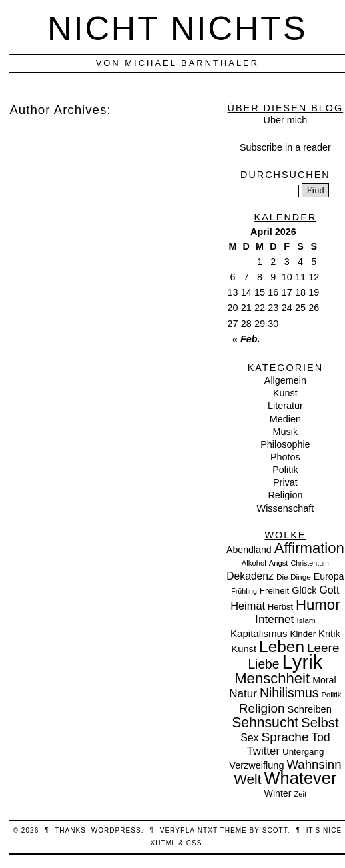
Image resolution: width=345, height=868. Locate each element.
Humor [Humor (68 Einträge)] (318, 605)
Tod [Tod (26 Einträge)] (321, 737)
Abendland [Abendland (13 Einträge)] (249, 550)
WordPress (116, 830)
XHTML (164, 843)
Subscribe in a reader (285, 147)
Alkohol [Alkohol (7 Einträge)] (254, 563)
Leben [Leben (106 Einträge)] (282, 647)
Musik (286, 432)
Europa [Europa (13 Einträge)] (329, 576)
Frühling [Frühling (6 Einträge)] (244, 591)
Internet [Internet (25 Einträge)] (274, 619)
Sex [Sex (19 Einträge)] (249, 738)
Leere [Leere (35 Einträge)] (323, 648)
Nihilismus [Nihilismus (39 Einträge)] (289, 693)
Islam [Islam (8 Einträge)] (306, 620)
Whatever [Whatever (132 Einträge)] (301, 778)
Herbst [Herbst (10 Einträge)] (280, 607)
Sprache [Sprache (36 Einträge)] (285, 737)
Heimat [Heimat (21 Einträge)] (248, 606)
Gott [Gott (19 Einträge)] (329, 590)
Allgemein (285, 380)
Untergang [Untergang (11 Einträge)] (303, 752)
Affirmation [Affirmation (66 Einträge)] (309, 548)
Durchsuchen (285, 175)
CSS (194, 843)
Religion (285, 495)
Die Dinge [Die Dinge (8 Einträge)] (294, 577)
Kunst (285, 393)
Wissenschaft (286, 508)
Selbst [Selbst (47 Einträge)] (320, 723)
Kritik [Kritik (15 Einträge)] (329, 634)
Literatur (285, 406)
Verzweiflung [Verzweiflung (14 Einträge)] (256, 765)
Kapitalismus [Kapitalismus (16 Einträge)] (259, 633)
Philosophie (285, 444)
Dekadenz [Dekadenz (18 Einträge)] (250, 576)
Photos (285, 457)
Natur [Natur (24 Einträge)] (243, 694)
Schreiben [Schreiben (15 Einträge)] (310, 709)
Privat (285, 482)
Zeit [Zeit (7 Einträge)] (300, 794)
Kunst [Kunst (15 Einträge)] (244, 649)
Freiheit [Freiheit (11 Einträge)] (275, 591)
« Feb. (246, 339)
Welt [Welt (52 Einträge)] (247, 779)
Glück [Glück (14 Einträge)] (304, 590)
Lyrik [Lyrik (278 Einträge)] (303, 662)
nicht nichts (177, 28)
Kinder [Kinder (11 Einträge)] (303, 634)
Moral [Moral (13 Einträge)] (324, 680)
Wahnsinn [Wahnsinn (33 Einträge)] (314, 764)
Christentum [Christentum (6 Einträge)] (310, 563)
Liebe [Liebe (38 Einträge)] (263, 664)
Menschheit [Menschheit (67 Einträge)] (272, 678)
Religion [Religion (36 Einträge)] (262, 708)
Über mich (286, 120)
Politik (285, 470)
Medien (285, 419)
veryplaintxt (189, 830)
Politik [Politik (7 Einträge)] (331, 695)
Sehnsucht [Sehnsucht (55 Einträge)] (265, 722)
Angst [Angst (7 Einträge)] (279, 563)
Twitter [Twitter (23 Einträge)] (263, 751)
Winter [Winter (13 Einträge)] (278, 793)
